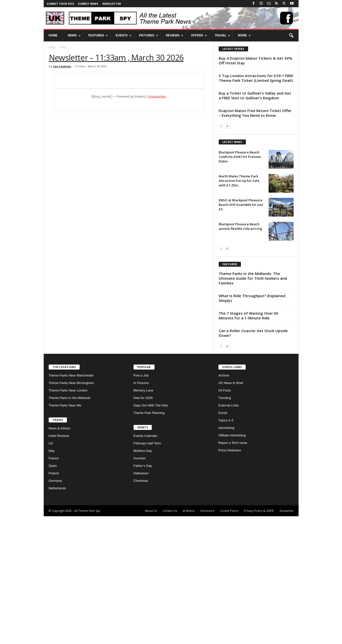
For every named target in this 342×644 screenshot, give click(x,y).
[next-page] (227, 126)
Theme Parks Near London (68, 518)
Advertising (226, 556)
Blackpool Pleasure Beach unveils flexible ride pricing (240, 290)
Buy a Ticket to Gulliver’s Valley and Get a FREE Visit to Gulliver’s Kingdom (255, 95)
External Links (229, 533)
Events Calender (146, 564)
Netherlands (57, 616)
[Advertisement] (256, 165)
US (51, 571)
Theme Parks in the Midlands (70, 526)
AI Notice (189, 638)
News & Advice (60, 556)
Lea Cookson (62, 66)
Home (52, 47)
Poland (54, 601)
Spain (53, 593)
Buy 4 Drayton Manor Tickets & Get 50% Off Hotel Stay (256, 61)
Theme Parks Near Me (65, 533)
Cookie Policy (229, 638)
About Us (151, 638)
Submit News (88, 4)
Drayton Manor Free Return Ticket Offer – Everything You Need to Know (255, 113)
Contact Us (170, 638)
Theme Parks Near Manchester (71, 503)
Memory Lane (143, 518)
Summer (140, 586)
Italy (52, 579)
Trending (225, 526)
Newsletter (112, 4)
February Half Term (147, 571)
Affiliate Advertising (232, 563)
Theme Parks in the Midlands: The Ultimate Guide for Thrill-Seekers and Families (253, 406)
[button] (291, 36)
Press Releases (230, 578)
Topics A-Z (226, 548)
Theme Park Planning (149, 541)
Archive (224, 503)
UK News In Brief (231, 511)
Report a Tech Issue (233, 571)
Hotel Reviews (59, 564)
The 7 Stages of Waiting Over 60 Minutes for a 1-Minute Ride (249, 443)
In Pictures (141, 511)
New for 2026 (143, 526)
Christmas (141, 608)
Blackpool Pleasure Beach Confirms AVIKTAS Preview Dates (240, 221)
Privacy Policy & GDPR (259, 638)
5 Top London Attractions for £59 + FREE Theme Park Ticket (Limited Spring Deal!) (256, 78)
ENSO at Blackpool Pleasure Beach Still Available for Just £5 (241, 268)
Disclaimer (287, 638)
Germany (55, 608)
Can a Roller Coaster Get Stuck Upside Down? (253, 461)
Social (223, 541)
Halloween (141, 601)
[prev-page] (221, 126)
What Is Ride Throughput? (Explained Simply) (252, 426)
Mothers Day (143, 579)
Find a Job (141, 503)
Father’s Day (143, 593)
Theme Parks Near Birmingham (71, 511)
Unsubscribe (157, 96)
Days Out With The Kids (151, 533)
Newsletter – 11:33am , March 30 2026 (116, 58)
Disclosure (207, 638)
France (54, 586)
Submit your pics (60, 4)
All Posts (225, 518)
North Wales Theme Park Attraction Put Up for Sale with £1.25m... (239, 245)
